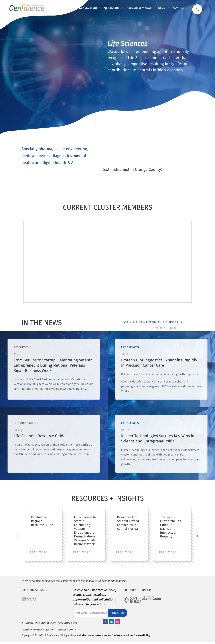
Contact (179, 8)
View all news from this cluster (151, 322)
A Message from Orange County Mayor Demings (49, 623)
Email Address (99, 613)
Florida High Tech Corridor (38, 630)
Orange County (67, 630)
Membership (112, 8)
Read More (39, 552)
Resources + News (139, 8)
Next (197, 536)
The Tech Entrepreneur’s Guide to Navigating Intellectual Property (171, 527)
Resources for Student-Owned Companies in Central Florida (128, 523)
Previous (18, 536)
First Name (78, 613)
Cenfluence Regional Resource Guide (42, 521)
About (162, 8)
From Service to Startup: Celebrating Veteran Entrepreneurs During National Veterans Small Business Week (53, 365)
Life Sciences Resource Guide (40, 436)
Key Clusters (88, 8)
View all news (167, 328)
